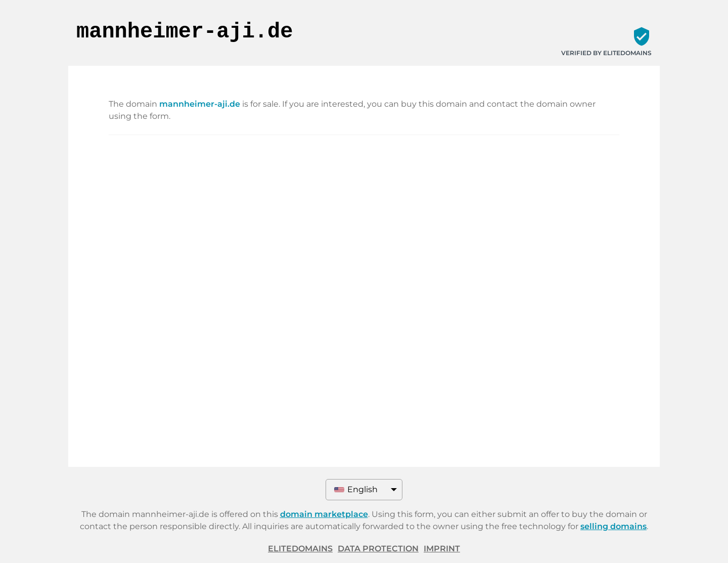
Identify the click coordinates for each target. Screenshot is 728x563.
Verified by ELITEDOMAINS (606, 53)
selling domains (613, 526)
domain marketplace (324, 514)
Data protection (378, 549)
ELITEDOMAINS (300, 549)
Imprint (442, 549)
